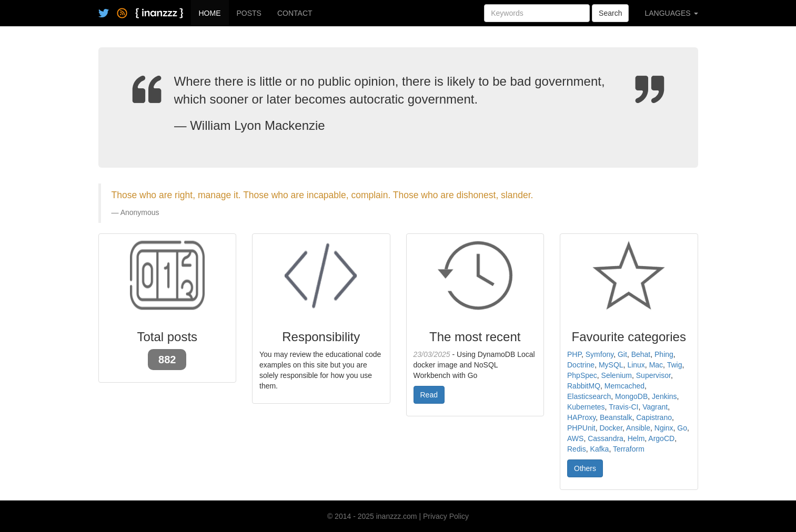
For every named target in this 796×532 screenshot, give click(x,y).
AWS (575, 438)
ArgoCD (661, 438)
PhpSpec (582, 375)
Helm (636, 438)
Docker (611, 428)
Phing (664, 354)
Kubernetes (586, 407)
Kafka (600, 449)
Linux (636, 365)
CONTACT (295, 13)
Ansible (638, 428)
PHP (574, 354)
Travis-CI (623, 407)
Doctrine (581, 365)
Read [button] (429, 395)
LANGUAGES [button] (671, 13)
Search (610, 13)
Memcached (624, 386)
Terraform (629, 449)
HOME (210, 13)
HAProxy (581, 417)
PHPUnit (581, 428)
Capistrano (654, 417)
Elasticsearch (589, 396)
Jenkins (664, 396)
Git (622, 354)
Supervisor (653, 375)
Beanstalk (616, 417)
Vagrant (655, 407)
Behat (641, 354)
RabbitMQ (584, 386)
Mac (656, 365)
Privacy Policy (446, 516)
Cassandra (606, 438)
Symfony (599, 354)
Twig (675, 365)
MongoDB (631, 396)
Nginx (664, 428)
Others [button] (585, 468)
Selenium (617, 375)
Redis (577, 449)
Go (682, 428)
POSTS (249, 13)
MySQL (611, 365)
